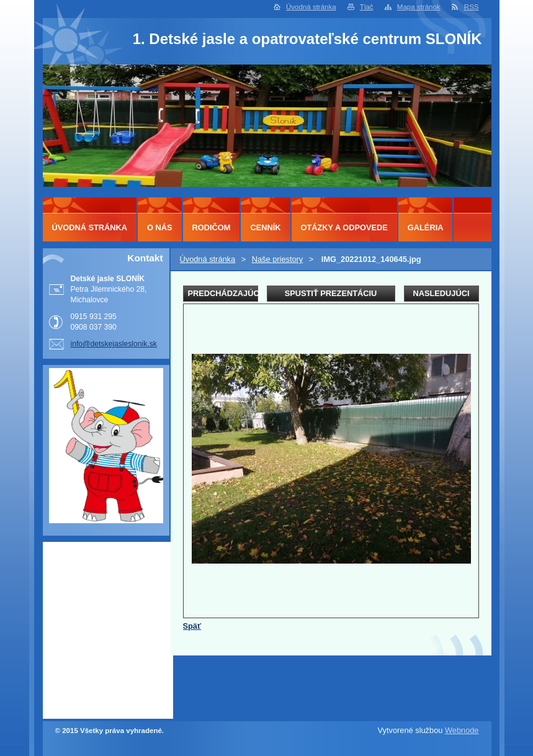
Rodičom (212, 227)
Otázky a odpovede (344, 227)
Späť (192, 626)
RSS (472, 7)
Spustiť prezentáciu (331, 293)
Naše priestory (278, 259)
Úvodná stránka (311, 7)
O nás (160, 227)
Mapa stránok (419, 7)
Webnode (462, 730)
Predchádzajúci (223, 293)
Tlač (367, 7)
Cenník (265, 227)
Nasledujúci (441, 293)
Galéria (426, 227)
